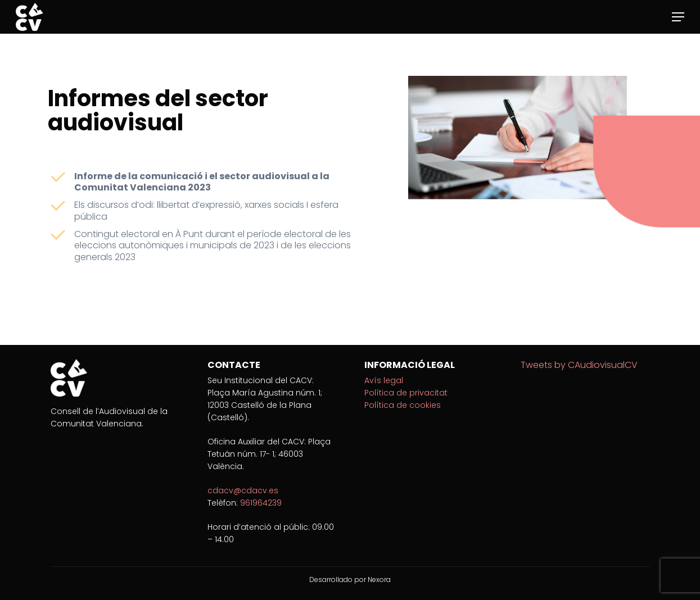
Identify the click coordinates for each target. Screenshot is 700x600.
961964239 (261, 503)
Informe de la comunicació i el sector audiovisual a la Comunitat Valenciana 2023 (202, 182)
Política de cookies (403, 405)
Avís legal (384, 380)
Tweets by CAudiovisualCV (579, 365)
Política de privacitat (406, 393)
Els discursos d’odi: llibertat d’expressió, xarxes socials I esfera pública (206, 211)
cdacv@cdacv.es (243, 490)
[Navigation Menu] (678, 17)
